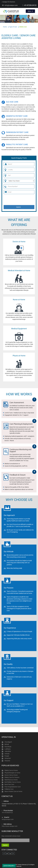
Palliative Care (9, 789)
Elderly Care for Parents (12, 777)
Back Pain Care (9, 784)
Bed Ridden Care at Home (13, 782)
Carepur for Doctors (8, 2)
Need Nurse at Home (11, 780)
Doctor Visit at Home (11, 775)
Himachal (8, 758)
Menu (30, 11)
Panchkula (8, 747)
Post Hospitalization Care (13, 787)
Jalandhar (8, 751)
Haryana (7, 761)
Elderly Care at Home (11, 770)
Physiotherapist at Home (12, 773)
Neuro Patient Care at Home (13, 791)
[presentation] (19, 200)
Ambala (7, 754)
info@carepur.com (11, 5)
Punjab (7, 756)
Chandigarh (8, 742)
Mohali (7, 744)
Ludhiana (8, 749)
